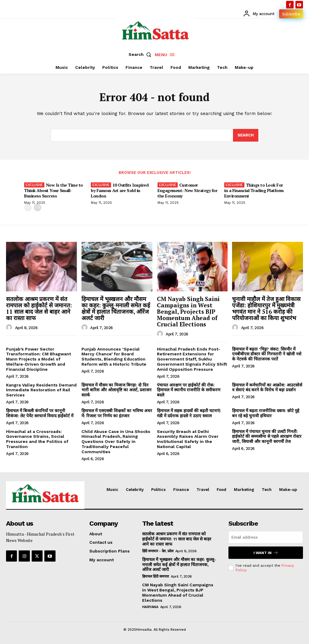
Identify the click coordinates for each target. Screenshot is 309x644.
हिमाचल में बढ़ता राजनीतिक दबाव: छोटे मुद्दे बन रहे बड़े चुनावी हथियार (266, 413)
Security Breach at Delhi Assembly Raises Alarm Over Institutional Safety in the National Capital (188, 439)
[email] (266, 537)
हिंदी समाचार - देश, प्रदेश (158, 551)
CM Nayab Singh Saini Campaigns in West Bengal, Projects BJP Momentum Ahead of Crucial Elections (188, 311)
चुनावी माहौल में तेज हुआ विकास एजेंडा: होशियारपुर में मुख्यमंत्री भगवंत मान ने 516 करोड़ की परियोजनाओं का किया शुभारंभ (266, 308)
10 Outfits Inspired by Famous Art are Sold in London (120, 190)
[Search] (246, 135)
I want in (266, 553)
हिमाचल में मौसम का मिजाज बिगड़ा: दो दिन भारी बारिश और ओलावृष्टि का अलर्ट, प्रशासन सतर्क (116, 390)
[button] (141, 54)
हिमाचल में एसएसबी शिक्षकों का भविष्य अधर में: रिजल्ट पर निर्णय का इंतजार (117, 413)
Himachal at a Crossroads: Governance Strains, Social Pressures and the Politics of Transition (37, 439)
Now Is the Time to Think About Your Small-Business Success (54, 190)
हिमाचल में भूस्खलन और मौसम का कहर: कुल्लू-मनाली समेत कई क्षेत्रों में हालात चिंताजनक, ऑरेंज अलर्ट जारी (116, 308)
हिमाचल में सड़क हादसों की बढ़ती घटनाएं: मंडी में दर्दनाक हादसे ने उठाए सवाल (189, 413)
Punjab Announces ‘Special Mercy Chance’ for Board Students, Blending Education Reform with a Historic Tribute (114, 357)
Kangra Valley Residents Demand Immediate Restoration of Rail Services (41, 390)
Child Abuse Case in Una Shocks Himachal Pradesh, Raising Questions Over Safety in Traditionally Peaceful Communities (116, 442)
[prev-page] (28, 208)
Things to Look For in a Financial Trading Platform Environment (254, 190)
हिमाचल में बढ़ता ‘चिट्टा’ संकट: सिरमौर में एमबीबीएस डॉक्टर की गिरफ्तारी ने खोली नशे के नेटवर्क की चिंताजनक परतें (267, 354)
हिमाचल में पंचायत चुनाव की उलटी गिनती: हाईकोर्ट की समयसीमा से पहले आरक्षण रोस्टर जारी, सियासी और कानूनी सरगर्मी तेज (267, 437)
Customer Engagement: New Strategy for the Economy (187, 190)
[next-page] (38, 208)
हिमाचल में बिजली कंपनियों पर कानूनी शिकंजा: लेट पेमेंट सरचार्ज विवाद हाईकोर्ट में (40, 413)
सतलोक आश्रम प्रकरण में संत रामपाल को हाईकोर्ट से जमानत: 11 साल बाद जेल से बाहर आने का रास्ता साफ (39, 308)
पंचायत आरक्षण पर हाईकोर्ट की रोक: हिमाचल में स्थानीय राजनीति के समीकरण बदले (189, 390)
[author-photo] (10, 328)
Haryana (150, 607)
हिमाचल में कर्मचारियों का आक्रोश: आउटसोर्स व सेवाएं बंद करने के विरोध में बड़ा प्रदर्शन (267, 388)
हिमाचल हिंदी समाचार (156, 576)
